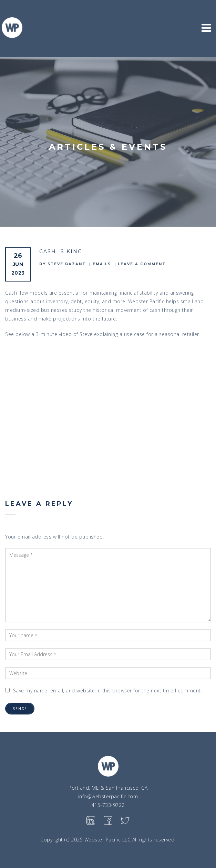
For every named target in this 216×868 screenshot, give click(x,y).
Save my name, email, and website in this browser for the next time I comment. (108, 691)
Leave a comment (142, 264)
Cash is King (61, 251)
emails (102, 264)
